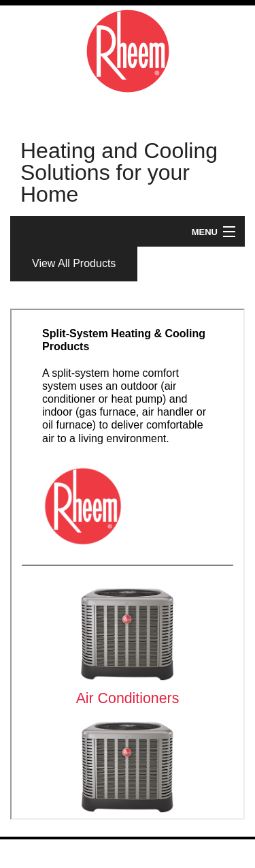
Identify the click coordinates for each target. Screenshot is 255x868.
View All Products (74, 263)
